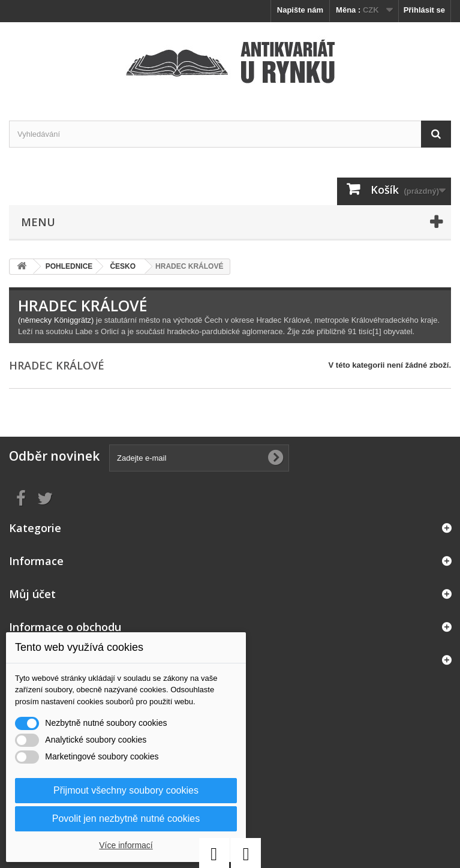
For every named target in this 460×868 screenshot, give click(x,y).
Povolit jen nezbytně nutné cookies (126, 819)
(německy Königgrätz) (56, 320)
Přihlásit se (424, 10)
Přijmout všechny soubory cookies (126, 790)
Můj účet (32, 594)
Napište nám (300, 10)
